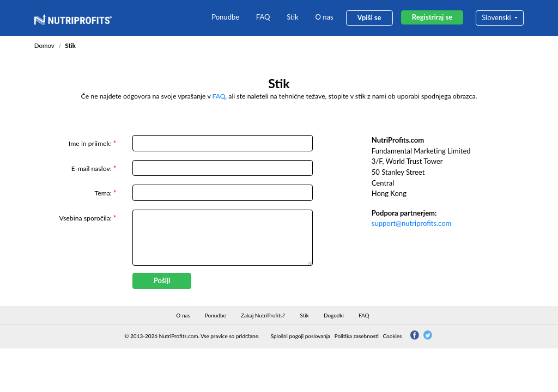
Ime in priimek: (92, 143)
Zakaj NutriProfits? (263, 315)
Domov (44, 45)
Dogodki (334, 315)
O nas (324, 17)
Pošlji (162, 280)
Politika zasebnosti (357, 336)
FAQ (263, 17)
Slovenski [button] (497, 17)
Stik (292, 17)
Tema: (105, 193)
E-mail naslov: (94, 169)
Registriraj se (432, 17)
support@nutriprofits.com (412, 223)
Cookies (393, 336)
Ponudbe (225, 17)
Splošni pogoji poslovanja (301, 336)
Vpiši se (369, 17)
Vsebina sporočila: (88, 218)
